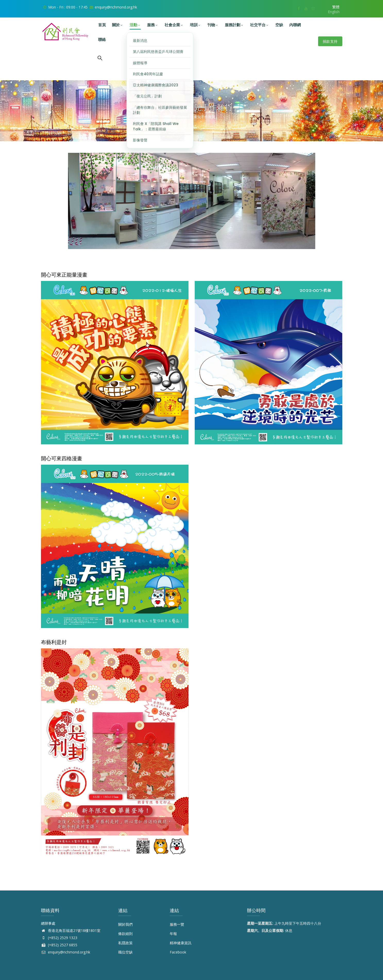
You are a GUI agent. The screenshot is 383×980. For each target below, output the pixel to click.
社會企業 (174, 25)
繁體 (336, 7)
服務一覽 (177, 924)
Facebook (178, 952)
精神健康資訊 (181, 943)
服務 (153, 25)
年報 (173, 934)
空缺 (279, 25)
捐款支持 (330, 41)
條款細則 (125, 934)
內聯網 (295, 25)
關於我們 (125, 924)
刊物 (213, 25)
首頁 (102, 25)
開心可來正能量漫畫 (64, 275)
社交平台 (260, 25)
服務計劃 (234, 25)
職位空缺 (125, 952)
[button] (115, 285)
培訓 (195, 25)
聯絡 (102, 39)
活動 (135, 25)
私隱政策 (125, 943)
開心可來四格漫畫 (62, 458)
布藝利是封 (54, 642)
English (334, 12)
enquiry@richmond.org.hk (66, 952)
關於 (118, 25)
